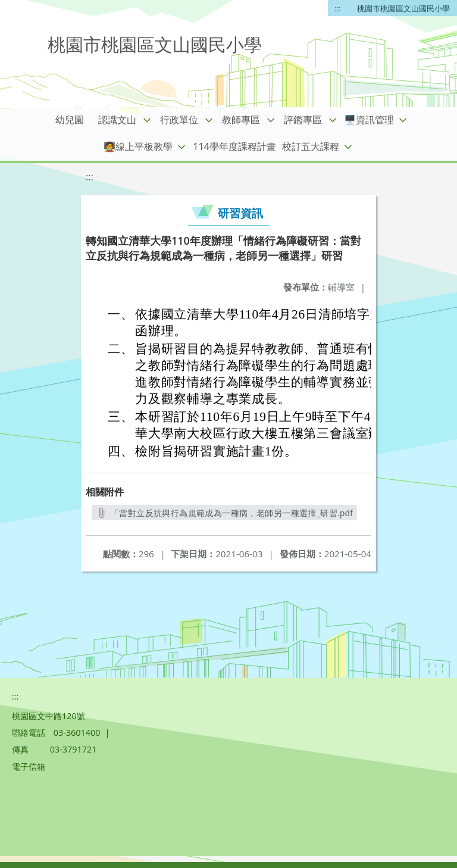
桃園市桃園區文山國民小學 (403, 8)
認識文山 (117, 120)
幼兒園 (70, 120)
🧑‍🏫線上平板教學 (138, 146)
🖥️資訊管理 (369, 120)
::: (338, 8)
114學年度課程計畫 (234, 146)
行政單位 (179, 120)
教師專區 (241, 120)
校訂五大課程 (311, 146)
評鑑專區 (303, 120)
